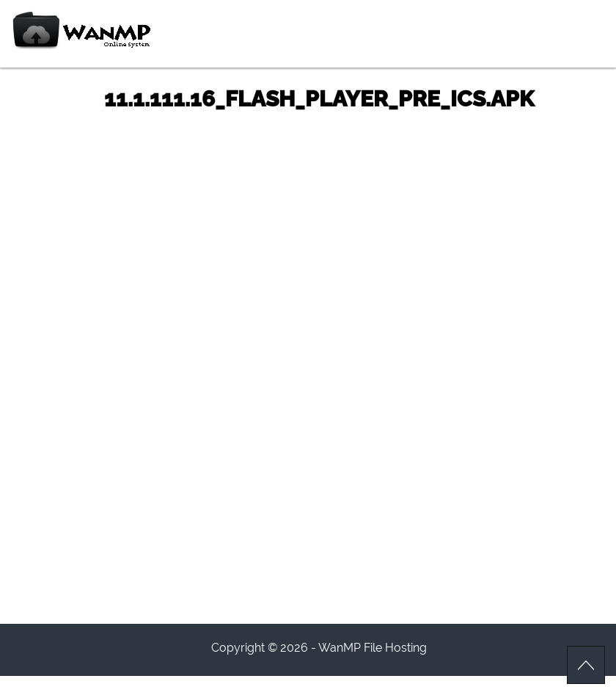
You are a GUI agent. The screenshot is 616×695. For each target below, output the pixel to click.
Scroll (586, 665)
